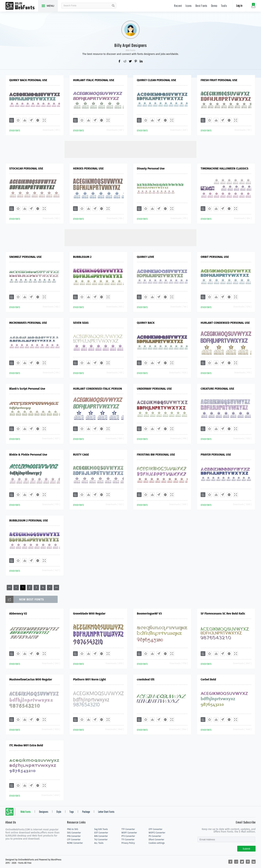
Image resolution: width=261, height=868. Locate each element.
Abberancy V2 (18, 614)
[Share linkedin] (141, 62)
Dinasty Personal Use (151, 168)
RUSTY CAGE (81, 455)
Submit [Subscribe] (246, 849)
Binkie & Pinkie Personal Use (28, 455)
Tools (224, 6)
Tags (72, 812)
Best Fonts (201, 6)
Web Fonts (26, 812)
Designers (44, 812)
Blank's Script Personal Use (27, 389)
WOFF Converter (129, 833)
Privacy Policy (128, 843)
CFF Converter (74, 840)
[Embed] (38, 120)
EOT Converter (101, 833)
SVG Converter (74, 833)
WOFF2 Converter (157, 833)
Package (86, 812)
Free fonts (22, 6)
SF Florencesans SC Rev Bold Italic (223, 614)
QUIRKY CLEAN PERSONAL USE (157, 80)
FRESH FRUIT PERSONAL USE (219, 80)
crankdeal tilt (146, 679)
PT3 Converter (128, 836)
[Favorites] (18, 120)
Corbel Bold (208, 679)
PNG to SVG (73, 829)
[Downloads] (25, 120)
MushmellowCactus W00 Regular (31, 679)
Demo (214, 6)
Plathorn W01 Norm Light (89, 679)
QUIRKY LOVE (146, 257)
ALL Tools (99, 843)
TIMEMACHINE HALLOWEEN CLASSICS (224, 168)
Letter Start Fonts (106, 812)
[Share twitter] (130, 62)
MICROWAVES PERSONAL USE (28, 323)
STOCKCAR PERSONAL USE (26, 168)
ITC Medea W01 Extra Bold (26, 745)
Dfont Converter (156, 840)
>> (56, 587)
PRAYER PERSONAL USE (216, 455)
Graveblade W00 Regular (89, 614)
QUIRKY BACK (146, 323)
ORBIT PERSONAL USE (215, 257)
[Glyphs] (31, 120)
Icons (189, 6)
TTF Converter (128, 829)
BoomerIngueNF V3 (149, 614)
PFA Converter (74, 836)
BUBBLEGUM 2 (82, 257)
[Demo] (44, 120)
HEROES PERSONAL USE (88, 168)
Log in (239, 6)
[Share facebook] (120, 62)
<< (9, 587)
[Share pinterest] (136, 62)
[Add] (12, 120)
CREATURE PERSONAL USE (217, 389)
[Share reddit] (125, 62)
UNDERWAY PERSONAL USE (154, 389)
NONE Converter (75, 843)
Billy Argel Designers (131, 46)
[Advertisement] (130, 149)
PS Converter (155, 836)
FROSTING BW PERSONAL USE (156, 455)
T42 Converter (101, 840)
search (113, 6)
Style (59, 812)
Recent (178, 6)
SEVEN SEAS (81, 323)
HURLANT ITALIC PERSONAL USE (94, 80)
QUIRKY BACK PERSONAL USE (28, 80)
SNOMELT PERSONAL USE (25, 257)
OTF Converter (156, 829)
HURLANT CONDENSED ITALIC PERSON (98, 389)
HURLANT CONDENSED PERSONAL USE (225, 323)
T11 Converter (128, 840)
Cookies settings (157, 843)
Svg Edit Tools (101, 829)
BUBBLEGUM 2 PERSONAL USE (29, 520)
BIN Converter (101, 836)
